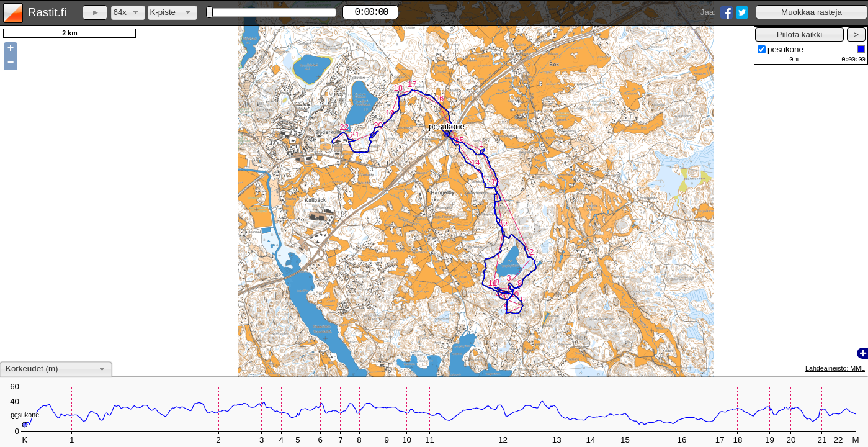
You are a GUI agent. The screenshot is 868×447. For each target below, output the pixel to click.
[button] (812, 12)
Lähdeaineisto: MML (835, 368)
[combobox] (128, 13)
